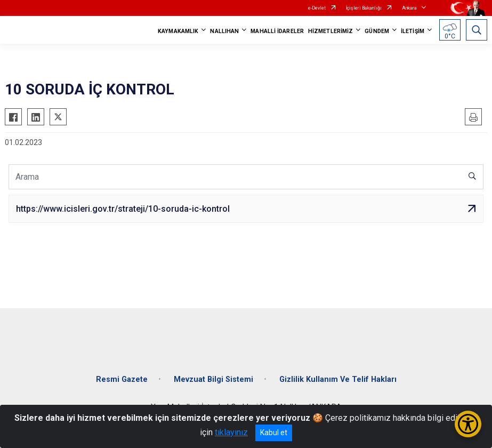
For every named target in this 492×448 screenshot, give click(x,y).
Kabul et (274, 433)
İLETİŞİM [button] (413, 31)
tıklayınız (231, 432)
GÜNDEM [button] (377, 31)
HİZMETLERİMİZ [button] (330, 31)
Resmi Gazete (122, 379)
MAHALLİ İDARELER (277, 31)
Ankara (409, 8)
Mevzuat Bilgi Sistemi (213, 379)
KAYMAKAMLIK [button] (178, 31)
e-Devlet (317, 8)
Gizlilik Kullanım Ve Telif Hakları (338, 379)
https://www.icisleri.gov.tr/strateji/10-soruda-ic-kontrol (123, 209)
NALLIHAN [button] (224, 31)
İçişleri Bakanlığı (364, 8)
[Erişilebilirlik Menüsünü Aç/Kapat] (468, 424)
